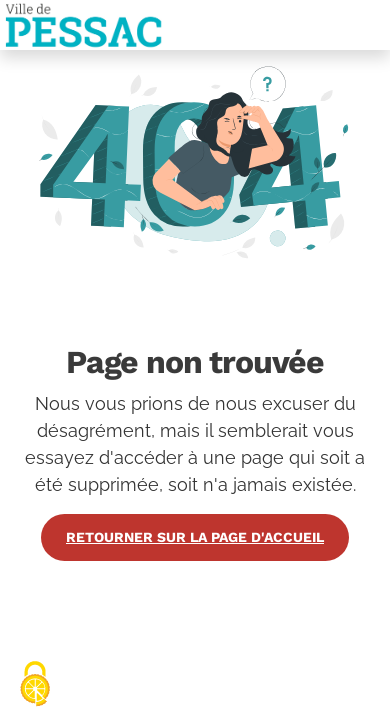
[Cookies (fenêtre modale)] (35, 685)
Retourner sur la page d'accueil (195, 537)
